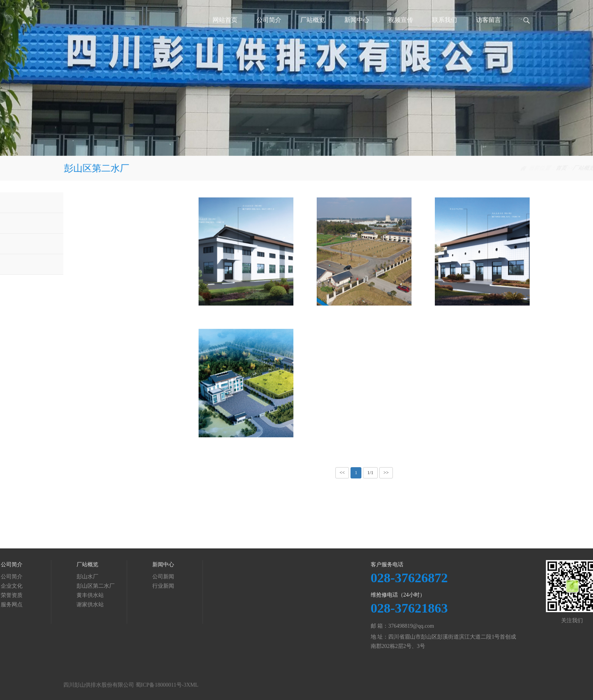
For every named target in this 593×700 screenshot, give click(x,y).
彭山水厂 (67, 202)
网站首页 (225, 29)
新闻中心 (357, 29)
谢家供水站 (70, 264)
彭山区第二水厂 (510, 168)
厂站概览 (313, 29)
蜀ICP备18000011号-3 (161, 690)
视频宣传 (401, 29)
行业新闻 (73, 586)
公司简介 (269, 29)
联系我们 (445, 29)
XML (192, 690)
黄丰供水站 (70, 244)
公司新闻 (73, 577)
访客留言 (488, 29)
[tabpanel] (296, 78)
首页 (452, 168)
